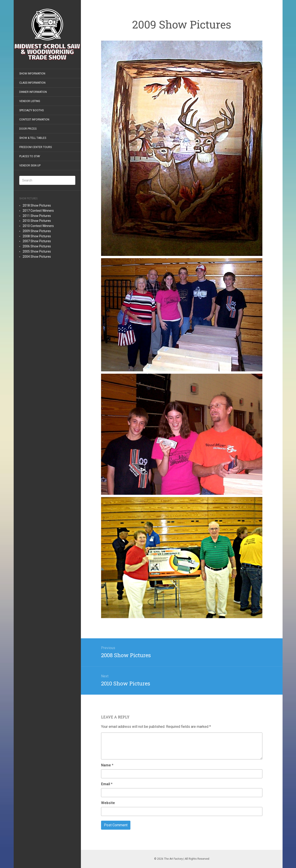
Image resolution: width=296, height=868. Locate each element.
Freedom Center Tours (36, 147)
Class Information (32, 83)
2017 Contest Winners (38, 211)
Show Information (32, 74)
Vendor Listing (30, 101)
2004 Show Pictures (37, 257)
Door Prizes (28, 129)
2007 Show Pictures (37, 241)
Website (108, 803)
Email (107, 784)
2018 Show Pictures (37, 205)
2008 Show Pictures (37, 236)
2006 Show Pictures (37, 246)
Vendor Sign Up (30, 166)
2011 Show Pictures (37, 216)
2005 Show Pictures (37, 251)
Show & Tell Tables (33, 138)
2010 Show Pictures (37, 221)
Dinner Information (33, 92)
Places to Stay (30, 156)
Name (107, 765)
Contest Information (34, 120)
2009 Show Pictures (37, 231)
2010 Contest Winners (38, 226)
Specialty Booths (31, 110)
